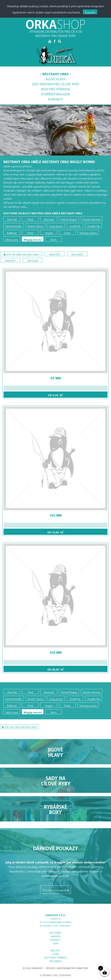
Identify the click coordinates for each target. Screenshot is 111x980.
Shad (30, 219)
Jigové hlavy (55, 78)
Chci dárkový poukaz (56, 889)
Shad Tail (12, 219)
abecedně (33, 260)
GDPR (56, 943)
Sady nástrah (55, 83)
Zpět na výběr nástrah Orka (21, 254)
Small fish (75, 226)
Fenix (30, 232)
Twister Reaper (69, 219)
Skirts (54, 239)
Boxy (56, 88)
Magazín (55, 93)
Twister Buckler (14, 226)
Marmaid (49, 219)
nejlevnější (77, 254)
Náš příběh (55, 932)
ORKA (56, 21)
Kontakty (56, 98)
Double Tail (94, 226)
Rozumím (90, 12)
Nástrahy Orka (56, 73)
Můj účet (56, 950)
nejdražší (10, 260)
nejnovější (55, 254)
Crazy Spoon (56, 226)
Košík (56, 953)
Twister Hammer (92, 219)
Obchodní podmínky (55, 957)
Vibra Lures (12, 239)
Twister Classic (35, 226)
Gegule (49, 232)
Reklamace (56, 961)
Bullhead (12, 232)
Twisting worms (88, 232)
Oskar (67, 232)
